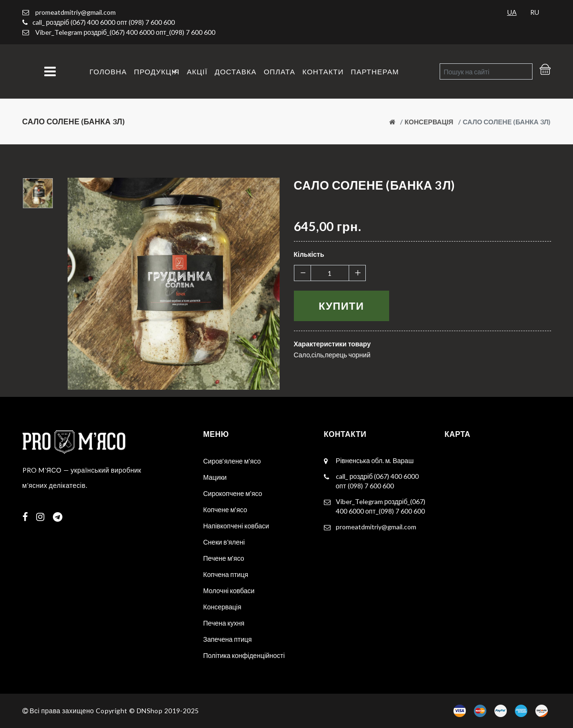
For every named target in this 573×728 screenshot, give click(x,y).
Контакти (323, 71)
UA (512, 12)
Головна (108, 71)
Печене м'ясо (224, 558)
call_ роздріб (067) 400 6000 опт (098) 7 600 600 (104, 22)
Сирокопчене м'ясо (233, 493)
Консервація (429, 122)
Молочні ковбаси (229, 591)
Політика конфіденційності (244, 655)
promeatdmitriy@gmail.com (69, 12)
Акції (197, 71)
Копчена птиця (226, 574)
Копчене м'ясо (225, 510)
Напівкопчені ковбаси (236, 526)
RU (535, 12)
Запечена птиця (228, 639)
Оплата (280, 71)
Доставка (236, 71)
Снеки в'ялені (224, 542)
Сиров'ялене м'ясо (232, 461)
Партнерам (375, 71)
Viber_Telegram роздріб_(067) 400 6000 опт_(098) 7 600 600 (125, 32)
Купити (341, 306)
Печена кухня (224, 623)
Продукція (157, 71)
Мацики (215, 477)
